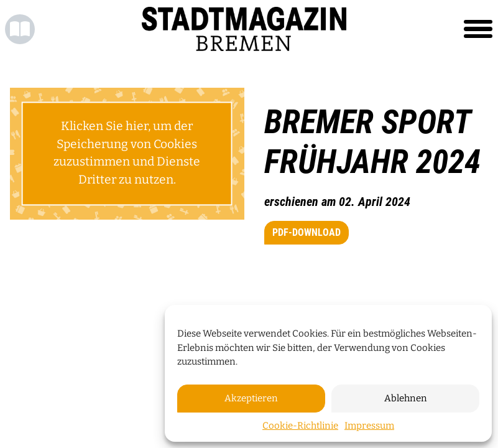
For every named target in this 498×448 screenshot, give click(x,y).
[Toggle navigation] (478, 29)
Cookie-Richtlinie (300, 426)
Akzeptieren (251, 398)
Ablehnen (406, 398)
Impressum (369, 426)
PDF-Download (307, 232)
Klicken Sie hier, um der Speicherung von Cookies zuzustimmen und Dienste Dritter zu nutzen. (127, 153)
